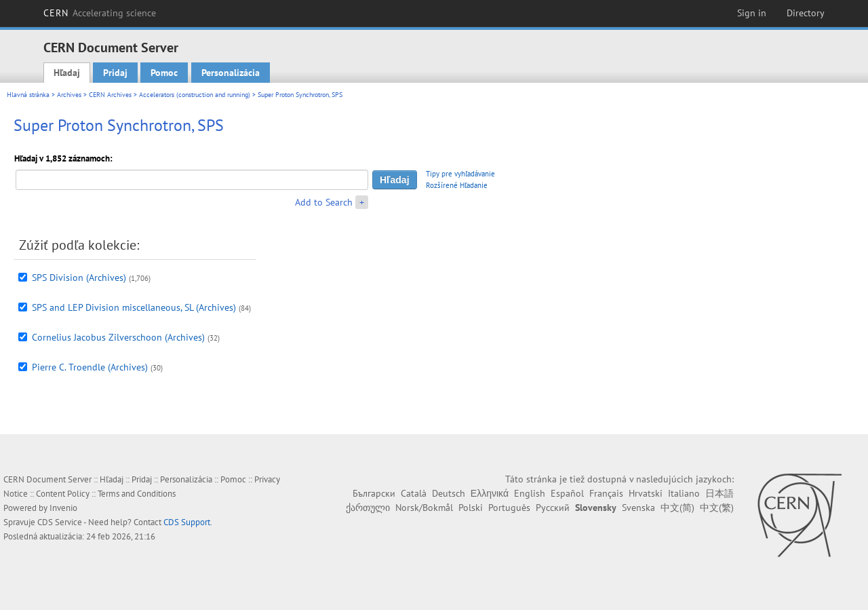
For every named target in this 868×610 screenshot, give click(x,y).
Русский (553, 508)
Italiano (684, 493)
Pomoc (164, 73)
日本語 (719, 493)
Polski (471, 508)
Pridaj (115, 73)
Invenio (63, 508)
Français (606, 493)
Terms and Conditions (137, 494)
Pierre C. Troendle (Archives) (90, 367)
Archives (69, 95)
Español (567, 493)
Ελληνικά (490, 493)
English (530, 493)
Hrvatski (646, 493)
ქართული (368, 508)
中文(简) (677, 508)
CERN (100, 13)
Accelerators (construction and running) (195, 95)
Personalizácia (231, 73)
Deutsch (449, 493)
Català (414, 493)
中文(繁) (717, 508)
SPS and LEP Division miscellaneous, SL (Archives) (134, 307)
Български (374, 493)
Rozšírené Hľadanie (457, 185)
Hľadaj (67, 73)
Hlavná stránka (28, 95)
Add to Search (324, 202)
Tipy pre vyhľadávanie (460, 174)
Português (509, 508)
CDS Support (187, 522)
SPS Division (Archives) (79, 278)
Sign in (752, 13)
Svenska (638, 508)
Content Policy (63, 494)
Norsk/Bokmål (424, 508)
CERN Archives (110, 95)
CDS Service (60, 522)
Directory (806, 13)
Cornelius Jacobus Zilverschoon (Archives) (118, 337)
